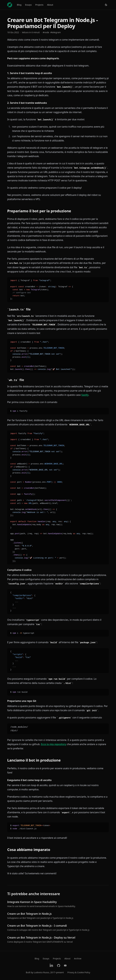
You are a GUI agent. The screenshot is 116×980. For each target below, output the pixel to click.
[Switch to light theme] (106, 5)
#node (46, 32)
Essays (28, 5)
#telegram (56, 32)
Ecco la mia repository (54, 744)
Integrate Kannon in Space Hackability (32, 902)
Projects (39, 5)
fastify (85, 395)
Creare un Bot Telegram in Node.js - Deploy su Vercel (41, 937)
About (50, 5)
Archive (78, 959)
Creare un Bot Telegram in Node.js (29, 914)
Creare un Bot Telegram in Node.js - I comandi (37, 926)
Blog (19, 5)
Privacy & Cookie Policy (79, 972)
